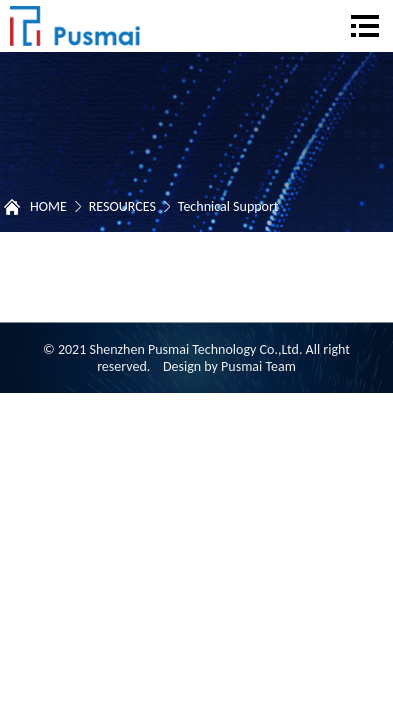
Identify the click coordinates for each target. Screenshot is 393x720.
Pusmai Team (258, 366)
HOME (48, 206)
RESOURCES (122, 206)
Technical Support (228, 206)
